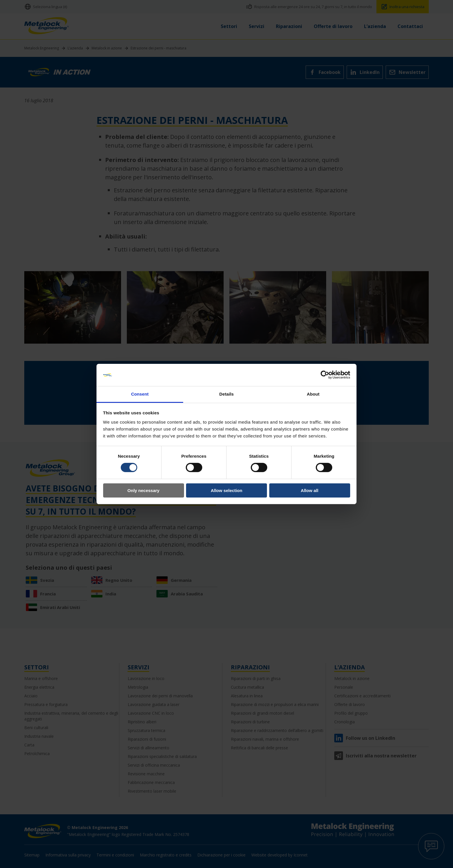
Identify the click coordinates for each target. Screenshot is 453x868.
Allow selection (226, 490)
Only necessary (143, 490)
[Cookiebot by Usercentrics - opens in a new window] (325, 375)
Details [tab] (226, 394)
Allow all (310, 490)
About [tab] (313, 394)
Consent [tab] (140, 394)
